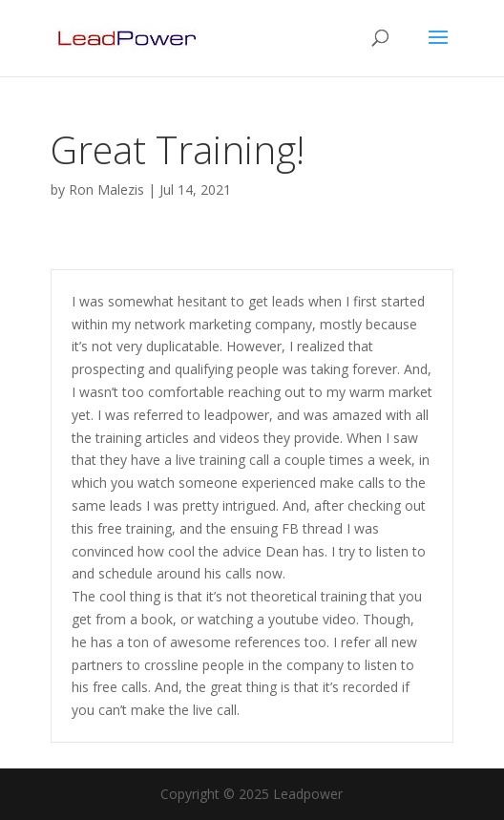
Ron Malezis (106, 189)
